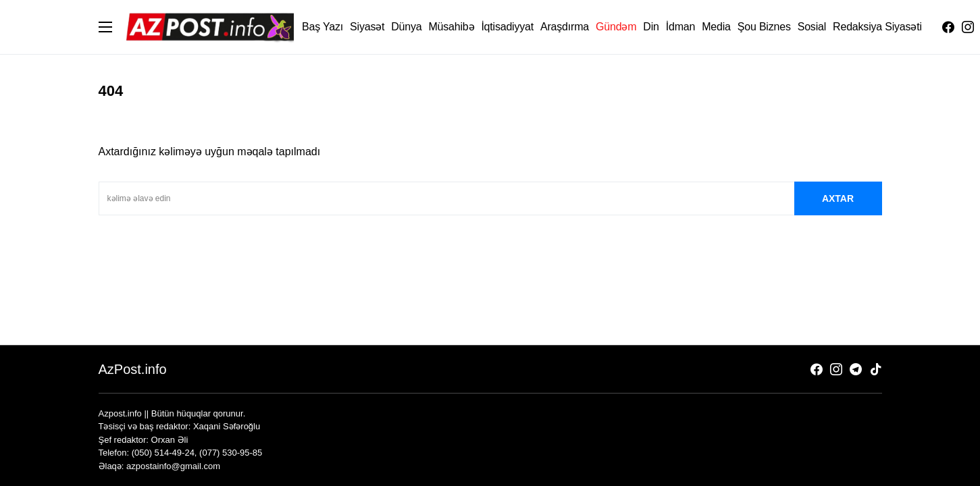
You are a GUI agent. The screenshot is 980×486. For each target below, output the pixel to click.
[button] (105, 27)
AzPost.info (133, 369)
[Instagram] (968, 27)
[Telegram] (856, 369)
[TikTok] (876, 369)
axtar (838, 198)
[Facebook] (948, 27)
